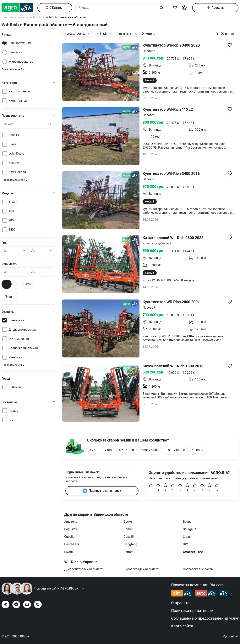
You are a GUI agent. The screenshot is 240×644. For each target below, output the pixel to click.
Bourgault (190, 529)
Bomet (128, 529)
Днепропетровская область (84, 569)
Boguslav (71, 529)
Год (4, 243)
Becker (128, 522)
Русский (231, 636)
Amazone (71, 522)
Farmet (128, 552)
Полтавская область (198, 569)
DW (185, 544)
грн (29, 284)
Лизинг (10, 296)
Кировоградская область (142, 569)
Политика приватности (192, 611)
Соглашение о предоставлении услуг (205, 618)
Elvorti (68, 552)
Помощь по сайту (59, 588)
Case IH (129, 537)
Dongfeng (130, 544)
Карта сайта (182, 626)
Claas (187, 537)
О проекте (180, 603)
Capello (69, 537)
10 (217, 487)
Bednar (188, 522)
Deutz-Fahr (72, 544)
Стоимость (9, 264)
